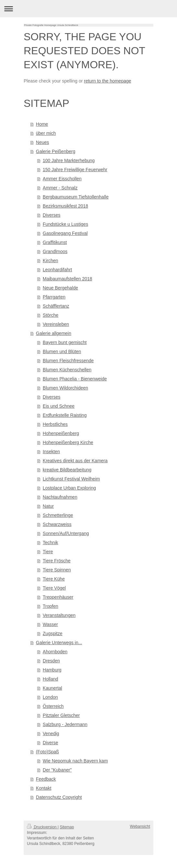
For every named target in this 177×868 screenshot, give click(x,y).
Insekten (51, 452)
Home (42, 124)
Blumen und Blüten (62, 351)
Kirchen (50, 261)
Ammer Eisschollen (62, 179)
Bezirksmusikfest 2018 (65, 206)
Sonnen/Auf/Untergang (66, 533)
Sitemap (67, 827)
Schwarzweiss (57, 524)
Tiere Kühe (54, 579)
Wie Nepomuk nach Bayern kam (75, 761)
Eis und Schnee (59, 406)
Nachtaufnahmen (60, 497)
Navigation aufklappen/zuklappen (88, 9)
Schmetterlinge (58, 515)
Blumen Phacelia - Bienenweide (75, 379)
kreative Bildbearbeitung (67, 470)
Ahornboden (55, 652)
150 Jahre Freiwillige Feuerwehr (75, 170)
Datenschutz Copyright (59, 797)
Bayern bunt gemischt (65, 342)
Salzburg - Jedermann (65, 724)
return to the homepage (108, 81)
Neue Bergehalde (60, 288)
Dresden (51, 661)
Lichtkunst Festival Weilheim (71, 479)
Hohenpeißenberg (61, 433)
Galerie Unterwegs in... (59, 643)
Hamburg (52, 670)
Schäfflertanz (56, 306)
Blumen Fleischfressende (68, 361)
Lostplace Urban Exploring (69, 488)
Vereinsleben (56, 324)
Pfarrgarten (54, 297)
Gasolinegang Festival (65, 233)
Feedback (46, 779)
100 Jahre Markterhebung (69, 160)
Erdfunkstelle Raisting (65, 415)
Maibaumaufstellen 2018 (68, 279)
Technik (50, 542)
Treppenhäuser (58, 597)
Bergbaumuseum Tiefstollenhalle (76, 197)
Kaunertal (53, 688)
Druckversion (42, 827)
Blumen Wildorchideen (65, 388)
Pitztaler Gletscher (61, 715)
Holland (50, 679)
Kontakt (44, 788)
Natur (48, 506)
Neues (42, 142)
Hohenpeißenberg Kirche (68, 442)
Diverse (50, 743)
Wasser (50, 624)
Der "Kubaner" (57, 770)
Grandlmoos (55, 251)
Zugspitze (53, 633)
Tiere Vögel (54, 588)
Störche (51, 315)
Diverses (52, 215)
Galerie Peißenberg (56, 151)
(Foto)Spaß (47, 752)
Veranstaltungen (59, 615)
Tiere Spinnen (57, 570)
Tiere (48, 552)
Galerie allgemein (54, 333)
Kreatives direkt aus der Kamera (75, 461)
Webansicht (140, 826)
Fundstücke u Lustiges (65, 224)
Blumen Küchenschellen (67, 370)
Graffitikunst (55, 242)
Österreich (53, 706)
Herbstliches (55, 424)
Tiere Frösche (57, 561)
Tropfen (51, 606)
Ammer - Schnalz (60, 188)
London (50, 697)
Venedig (51, 734)
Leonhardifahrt (57, 270)
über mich (46, 133)
